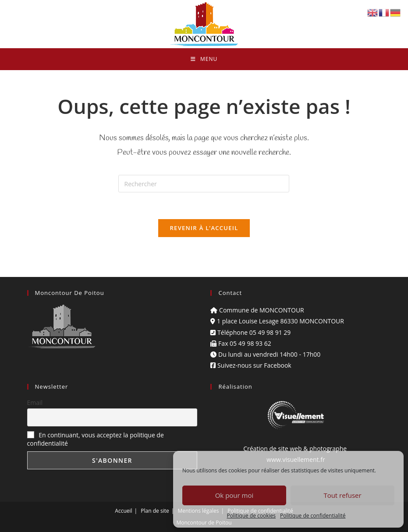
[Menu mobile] (204, 59)
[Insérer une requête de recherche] (204, 184)
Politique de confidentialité (313, 516)
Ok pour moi (234, 495)
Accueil (123, 511)
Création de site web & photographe (296, 449)
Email (35, 403)
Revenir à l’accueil (204, 228)
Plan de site (155, 511)
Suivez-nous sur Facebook (251, 365)
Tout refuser (342, 495)
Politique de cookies (252, 516)
